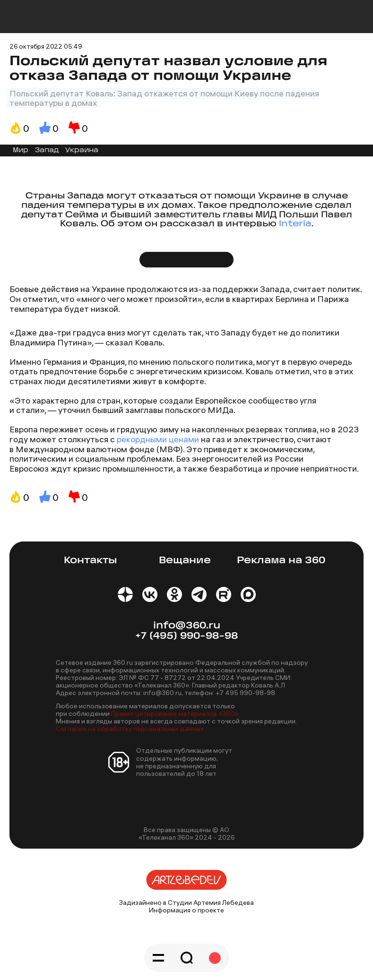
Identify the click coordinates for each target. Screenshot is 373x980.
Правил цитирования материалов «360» (175, 714)
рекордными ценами (159, 439)
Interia (295, 224)
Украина (82, 150)
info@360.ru (187, 626)
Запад (47, 150)
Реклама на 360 (281, 561)
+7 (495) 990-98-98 (186, 636)
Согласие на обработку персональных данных (130, 729)
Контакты (91, 561)
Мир (21, 150)
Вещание (185, 561)
